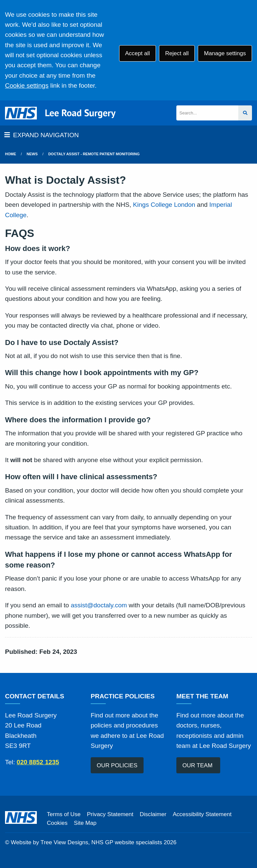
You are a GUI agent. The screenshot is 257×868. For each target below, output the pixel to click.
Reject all (177, 53)
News (32, 154)
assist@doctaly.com (99, 605)
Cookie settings (27, 85)
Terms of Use (64, 814)
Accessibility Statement (202, 814)
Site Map (85, 823)
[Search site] (245, 113)
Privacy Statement (110, 814)
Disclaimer (153, 814)
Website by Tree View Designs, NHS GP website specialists (86, 842)
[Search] (207, 113)
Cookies (57, 823)
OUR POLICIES (117, 765)
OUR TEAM (198, 765)
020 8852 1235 (38, 762)
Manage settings (225, 53)
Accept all (138, 53)
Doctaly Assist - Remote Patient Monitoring (94, 154)
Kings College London (164, 205)
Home (11, 154)
